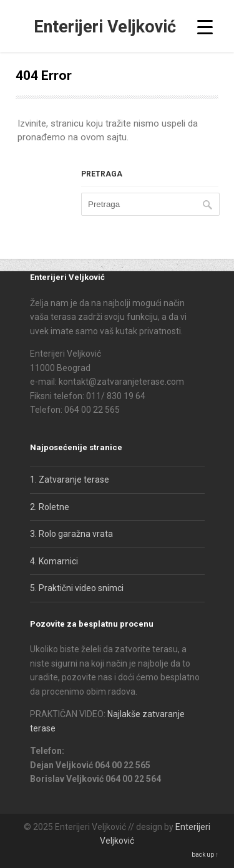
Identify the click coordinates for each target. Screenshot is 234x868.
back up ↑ (205, 855)
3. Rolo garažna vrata (71, 534)
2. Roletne (50, 507)
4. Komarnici (54, 561)
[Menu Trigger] (205, 27)
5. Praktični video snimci (77, 588)
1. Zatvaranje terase (70, 480)
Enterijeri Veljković (105, 27)
